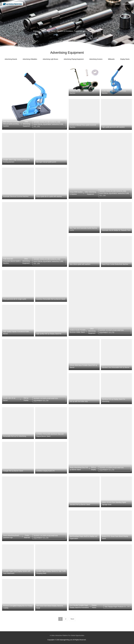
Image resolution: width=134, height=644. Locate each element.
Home (117, 4)
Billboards (111, 59)
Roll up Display (26, 399)
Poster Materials (27, 536)
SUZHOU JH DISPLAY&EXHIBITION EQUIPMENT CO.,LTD (112, 331)
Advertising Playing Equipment (74, 59)
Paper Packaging (94, 31)
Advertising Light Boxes (50, 59)
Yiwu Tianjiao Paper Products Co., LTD (117, 607)
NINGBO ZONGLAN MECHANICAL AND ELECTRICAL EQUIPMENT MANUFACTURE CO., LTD (48, 124)
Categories (126, 4)
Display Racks (125, 59)
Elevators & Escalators (65, 31)
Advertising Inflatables (30, 59)
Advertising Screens (96, 59)
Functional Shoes (81, 31)
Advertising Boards (11, 59)
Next (72, 619)
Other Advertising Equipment (26, 124)
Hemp (53, 31)
